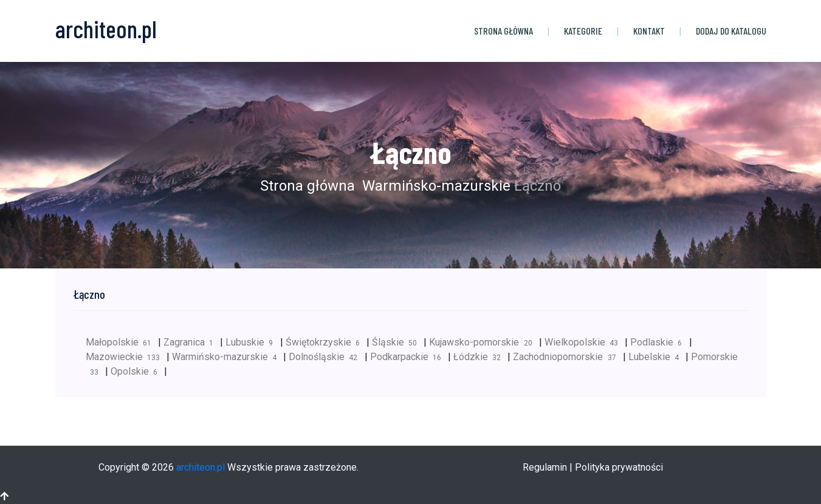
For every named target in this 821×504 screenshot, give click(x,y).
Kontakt (649, 31)
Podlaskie (659, 342)
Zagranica (192, 342)
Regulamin (545, 467)
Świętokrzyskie (326, 342)
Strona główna (503, 31)
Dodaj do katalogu (731, 31)
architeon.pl (201, 467)
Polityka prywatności (619, 467)
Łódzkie (480, 357)
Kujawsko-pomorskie (484, 342)
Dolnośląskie (326, 357)
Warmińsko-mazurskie (435, 186)
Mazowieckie (126, 357)
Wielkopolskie (585, 342)
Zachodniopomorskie (568, 357)
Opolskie (137, 371)
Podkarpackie (409, 357)
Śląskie (398, 342)
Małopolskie (122, 342)
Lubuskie (252, 342)
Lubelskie (657, 357)
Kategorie (583, 31)
